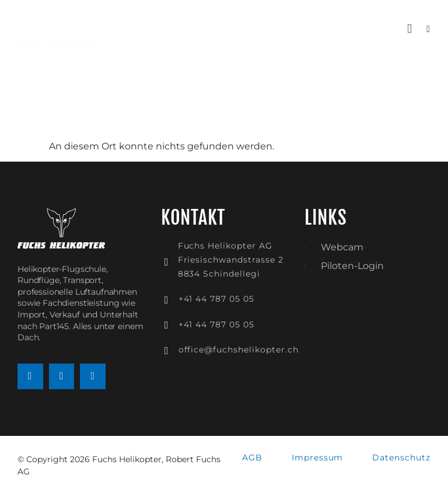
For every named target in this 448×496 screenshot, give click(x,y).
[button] (409, 29)
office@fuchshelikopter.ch (239, 350)
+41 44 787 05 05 (216, 299)
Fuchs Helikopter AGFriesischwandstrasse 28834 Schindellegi (231, 260)
